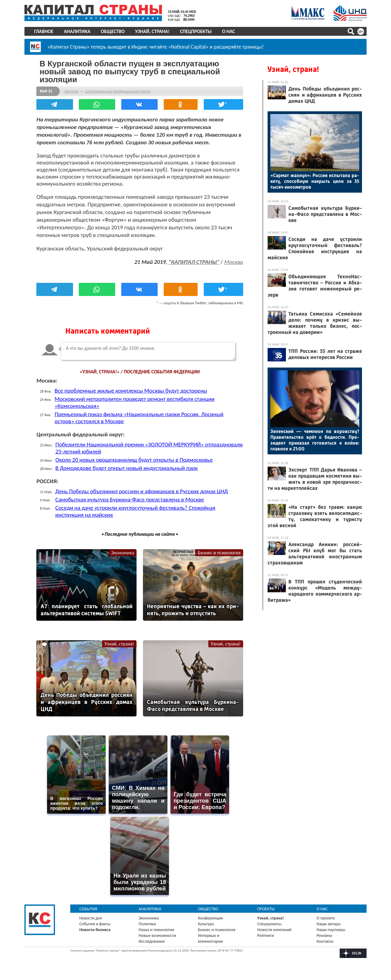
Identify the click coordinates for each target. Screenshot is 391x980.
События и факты (95, 924)
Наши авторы (329, 924)
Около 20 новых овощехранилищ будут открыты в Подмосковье (134, 460)
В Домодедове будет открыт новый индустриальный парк (127, 468)
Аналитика (77, 31)
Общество (113, 31)
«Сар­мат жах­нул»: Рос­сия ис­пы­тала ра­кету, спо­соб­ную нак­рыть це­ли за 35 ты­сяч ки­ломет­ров (315, 181)
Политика (147, 924)
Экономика (123, 553)
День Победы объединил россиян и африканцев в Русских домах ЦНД (142, 491)
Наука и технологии (156, 929)
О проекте (326, 918)
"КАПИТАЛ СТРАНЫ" (194, 262)
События (88, 909)
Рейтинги (265, 935)
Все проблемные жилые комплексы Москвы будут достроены (131, 391)
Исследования (152, 941)
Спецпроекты (196, 31)
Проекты (266, 909)
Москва (71, 91)
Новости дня (91, 918)
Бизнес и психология (219, 553)
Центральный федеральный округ (118, 91)
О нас (228, 31)
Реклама (324, 935)
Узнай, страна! (152, 31)
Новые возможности (157, 935)
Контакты (325, 941)
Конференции (211, 918)
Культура (206, 924)
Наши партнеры (331, 929)
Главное (44, 31)
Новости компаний (274, 929)
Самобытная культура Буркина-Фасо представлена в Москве (130, 499)
